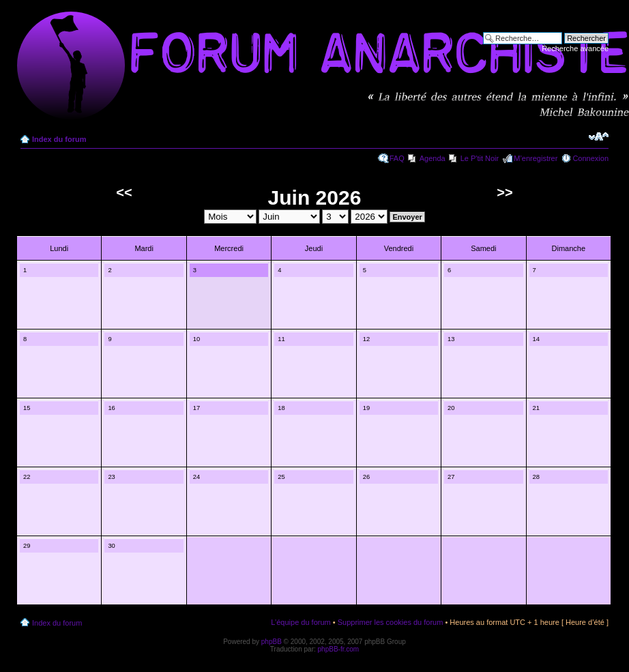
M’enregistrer (536, 158)
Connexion (590, 158)
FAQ (397, 158)
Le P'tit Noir (480, 158)
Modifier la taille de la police (599, 136)
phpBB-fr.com (339, 649)
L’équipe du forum (301, 622)
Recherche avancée (575, 48)
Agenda (433, 158)
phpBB (272, 642)
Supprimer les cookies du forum (391, 622)
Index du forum (59, 139)
